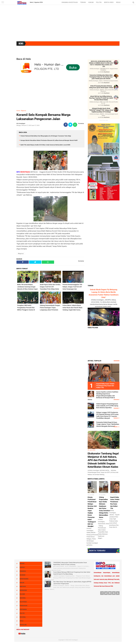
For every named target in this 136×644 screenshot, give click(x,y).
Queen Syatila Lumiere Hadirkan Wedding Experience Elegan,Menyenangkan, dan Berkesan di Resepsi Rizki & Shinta (103, 396)
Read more (107, 72)
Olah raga (23, 602)
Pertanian (23, 609)
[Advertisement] (68, 24)
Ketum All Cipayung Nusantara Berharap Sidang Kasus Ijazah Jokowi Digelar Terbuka (101, 87)
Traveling (23, 625)
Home (18, 111)
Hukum (22, 583)
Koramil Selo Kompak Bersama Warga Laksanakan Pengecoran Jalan (43, 117)
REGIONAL (120, 2)
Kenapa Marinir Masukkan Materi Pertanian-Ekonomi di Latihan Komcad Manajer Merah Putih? (49, 140)
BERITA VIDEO (109, 2)
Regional (24, 111)
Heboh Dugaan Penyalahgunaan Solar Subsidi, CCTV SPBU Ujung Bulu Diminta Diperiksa (107, 406)
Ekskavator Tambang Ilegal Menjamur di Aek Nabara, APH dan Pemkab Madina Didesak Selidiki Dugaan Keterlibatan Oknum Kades (103, 460)
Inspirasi (23, 586)
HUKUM (91, 2)
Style (22, 621)
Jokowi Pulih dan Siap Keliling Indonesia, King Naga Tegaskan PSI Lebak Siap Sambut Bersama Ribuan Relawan (101, 98)
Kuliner (22, 594)
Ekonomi (23, 575)
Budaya (22, 564)
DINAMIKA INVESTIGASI (70, 2)
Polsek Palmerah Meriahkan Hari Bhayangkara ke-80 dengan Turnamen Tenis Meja (46, 136)
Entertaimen (24, 579)
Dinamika (23, 571)
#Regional (21, 254)
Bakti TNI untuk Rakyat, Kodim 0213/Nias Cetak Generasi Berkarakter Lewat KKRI (45, 145)
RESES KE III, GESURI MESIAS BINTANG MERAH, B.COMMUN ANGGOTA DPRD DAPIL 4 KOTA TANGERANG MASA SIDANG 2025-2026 (101, 64)
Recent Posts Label (104, 120)
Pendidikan (23, 606)
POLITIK (99, 2)
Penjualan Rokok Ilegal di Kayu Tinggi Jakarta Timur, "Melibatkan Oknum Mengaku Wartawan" (108, 424)
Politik (22, 613)
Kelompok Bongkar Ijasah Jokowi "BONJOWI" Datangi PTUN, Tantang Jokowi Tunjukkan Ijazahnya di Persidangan (101, 110)
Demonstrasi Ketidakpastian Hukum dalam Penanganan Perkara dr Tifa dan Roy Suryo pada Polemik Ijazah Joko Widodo (101, 77)
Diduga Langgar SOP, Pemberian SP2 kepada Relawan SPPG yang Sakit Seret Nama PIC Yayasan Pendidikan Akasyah (107, 415)
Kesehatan (23, 590)
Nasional (23, 598)
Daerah (22, 567)
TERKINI (83, 2)
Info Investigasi (73, 640)
